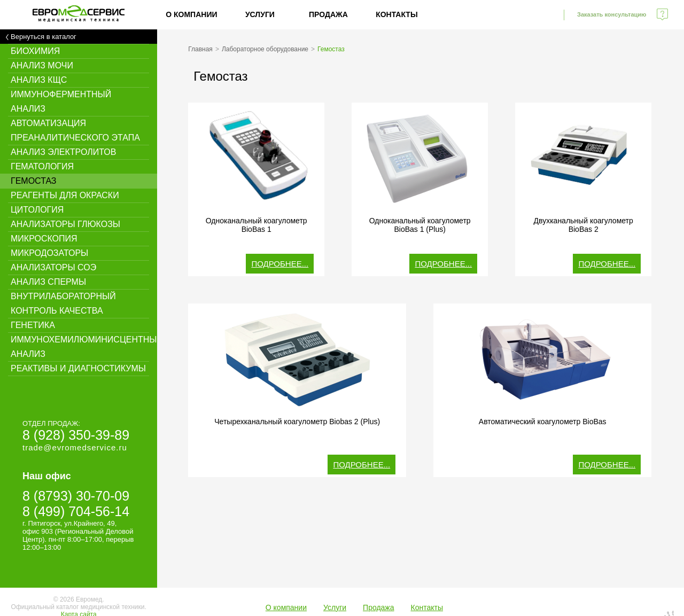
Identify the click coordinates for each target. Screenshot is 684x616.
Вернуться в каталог (44, 37)
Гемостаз (34, 181)
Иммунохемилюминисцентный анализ (84, 347)
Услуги (260, 14)
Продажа (328, 14)
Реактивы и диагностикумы (78, 368)
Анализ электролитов (63, 152)
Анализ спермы (48, 282)
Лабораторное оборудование (265, 49)
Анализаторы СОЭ (53, 267)
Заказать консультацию (612, 14)
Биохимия (35, 51)
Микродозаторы (49, 253)
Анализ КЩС (39, 80)
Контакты (397, 14)
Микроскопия (44, 239)
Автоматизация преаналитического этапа (75, 130)
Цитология (37, 210)
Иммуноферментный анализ (61, 102)
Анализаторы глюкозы (65, 224)
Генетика (33, 325)
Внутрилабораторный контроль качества (63, 303)
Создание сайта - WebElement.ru (605, 599)
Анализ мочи (42, 65)
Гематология (42, 166)
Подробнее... (280, 264)
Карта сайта (79, 593)
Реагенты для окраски (65, 195)
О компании (191, 14)
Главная (200, 49)
